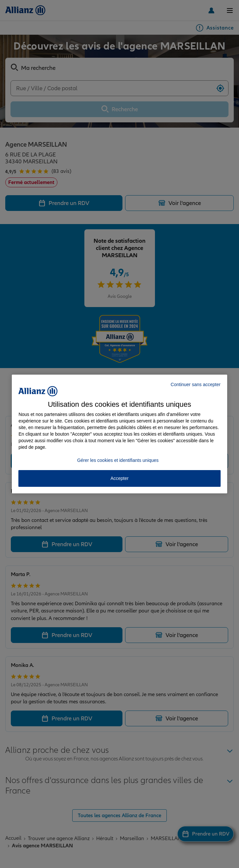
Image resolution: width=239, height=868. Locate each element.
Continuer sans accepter (196, 384)
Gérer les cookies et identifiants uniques (118, 460)
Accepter (119, 478)
